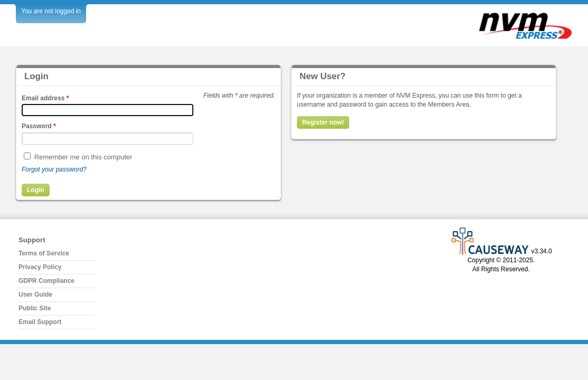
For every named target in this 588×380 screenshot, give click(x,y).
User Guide (35, 294)
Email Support (40, 322)
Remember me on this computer (83, 157)
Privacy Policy (40, 267)
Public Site (35, 308)
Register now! (323, 122)
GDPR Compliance (46, 281)
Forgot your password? (54, 169)
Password (39, 126)
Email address (45, 98)
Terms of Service (44, 253)
